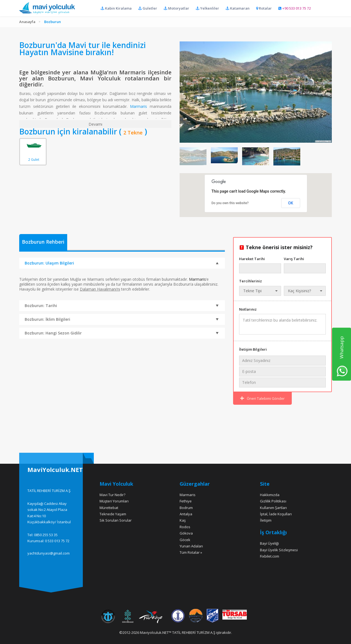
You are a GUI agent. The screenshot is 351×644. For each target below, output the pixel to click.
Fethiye (186, 501)
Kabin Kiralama (116, 8)
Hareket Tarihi (252, 259)
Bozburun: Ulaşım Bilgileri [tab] (122, 263)
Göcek (185, 540)
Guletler (148, 8)
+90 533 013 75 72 (295, 8)
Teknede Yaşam (113, 514)
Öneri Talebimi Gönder (262, 398)
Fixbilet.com (270, 556)
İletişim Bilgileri (253, 349)
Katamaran (238, 8)
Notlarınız (248, 309)
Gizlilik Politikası (273, 501)
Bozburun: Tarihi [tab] (122, 306)
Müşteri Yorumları (114, 501)
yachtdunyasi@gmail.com (49, 553)
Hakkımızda (270, 495)
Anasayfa (27, 22)
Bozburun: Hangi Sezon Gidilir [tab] (122, 333)
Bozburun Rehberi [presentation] (43, 242)
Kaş (183, 520)
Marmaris (138, 106)
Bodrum (186, 508)
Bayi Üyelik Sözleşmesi (279, 550)
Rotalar (264, 8)
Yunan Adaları (191, 546)
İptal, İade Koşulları (276, 514)
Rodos (185, 527)
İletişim (266, 520)
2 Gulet (34, 148)
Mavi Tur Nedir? (112, 495)
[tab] (43, 243)
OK (291, 203)
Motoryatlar (176, 8)
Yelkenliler (207, 8)
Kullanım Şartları (273, 508)
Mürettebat (109, 508)
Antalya (186, 514)
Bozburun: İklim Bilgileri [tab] (122, 320)
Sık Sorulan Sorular (116, 520)
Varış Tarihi (294, 259)
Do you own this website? (230, 203)
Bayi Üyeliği (269, 543)
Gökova (186, 533)
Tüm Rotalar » (191, 552)
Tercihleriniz (250, 281)
